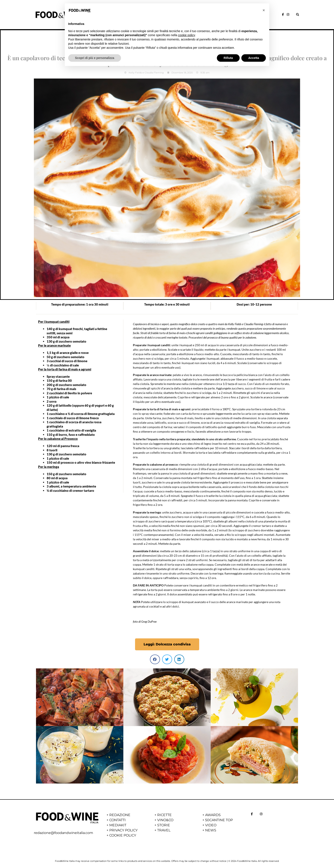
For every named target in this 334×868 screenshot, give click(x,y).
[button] (297, 15)
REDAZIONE (120, 815)
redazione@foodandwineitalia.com (63, 833)
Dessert (167, 36)
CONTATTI (117, 820)
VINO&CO (172, 16)
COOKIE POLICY (123, 835)
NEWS (195, 16)
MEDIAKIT (118, 825)
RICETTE (146, 16)
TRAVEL (164, 830)
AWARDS (218, 16)
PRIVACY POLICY (123, 830)
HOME (104, 15)
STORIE (123, 16)
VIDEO (211, 825)
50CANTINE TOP (219, 820)
